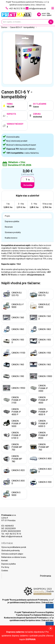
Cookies (5, 571)
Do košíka (28, 185)
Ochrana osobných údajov (12, 554)
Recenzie (9, 227)
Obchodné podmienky (11, 551)
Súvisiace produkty (13, 232)
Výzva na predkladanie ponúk (14, 547)
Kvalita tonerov (11, 238)
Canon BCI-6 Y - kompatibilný (22, 27)
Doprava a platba (12, 221)
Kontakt (5, 561)
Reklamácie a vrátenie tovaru (14, 557)
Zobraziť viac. (41, 5)
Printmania (45, 576)
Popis (7, 216)
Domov (4, 27)
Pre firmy (5, 567)
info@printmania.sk (14, 536)
